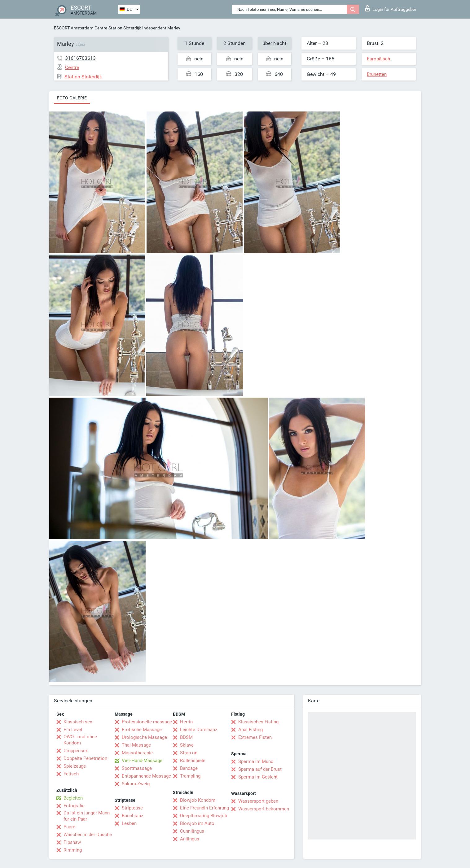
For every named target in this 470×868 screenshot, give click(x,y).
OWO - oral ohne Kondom (80, 740)
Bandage (189, 768)
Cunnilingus (192, 831)
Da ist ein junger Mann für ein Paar (87, 816)
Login (391, 8)
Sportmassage (137, 768)
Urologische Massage (144, 737)
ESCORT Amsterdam (74, 28)
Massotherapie (137, 753)
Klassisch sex (78, 722)
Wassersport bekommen (264, 809)
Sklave (187, 745)
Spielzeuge (75, 766)
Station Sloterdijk (125, 28)
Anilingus (190, 839)
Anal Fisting (250, 730)
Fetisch (71, 774)
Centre (101, 28)
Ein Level (73, 730)
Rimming (73, 850)
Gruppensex (76, 751)
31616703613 (80, 58)
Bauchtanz (132, 816)
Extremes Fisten (255, 737)
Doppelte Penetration (85, 758)
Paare (69, 827)
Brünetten (377, 74)
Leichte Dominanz (199, 730)
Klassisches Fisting (258, 722)
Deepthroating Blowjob (204, 816)
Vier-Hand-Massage (142, 761)
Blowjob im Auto (197, 823)
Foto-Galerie (72, 98)
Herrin (186, 722)
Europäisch (378, 59)
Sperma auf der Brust (260, 769)
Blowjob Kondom (198, 800)
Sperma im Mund (256, 761)
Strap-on (189, 753)
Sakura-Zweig (136, 784)
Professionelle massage (147, 722)
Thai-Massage (136, 745)
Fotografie (74, 806)
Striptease (132, 808)
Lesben (129, 823)
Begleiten (73, 798)
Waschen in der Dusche (88, 835)
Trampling (190, 776)
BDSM (186, 737)
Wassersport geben (258, 801)
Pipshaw (72, 842)
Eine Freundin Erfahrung (204, 808)
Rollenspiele (193, 761)
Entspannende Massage (146, 776)
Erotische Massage (142, 730)
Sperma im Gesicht (258, 777)
